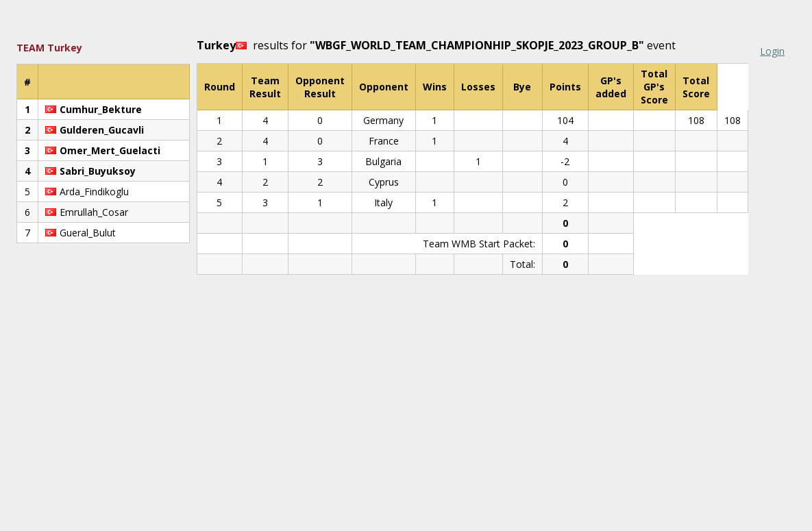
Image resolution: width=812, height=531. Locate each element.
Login (772, 51)
